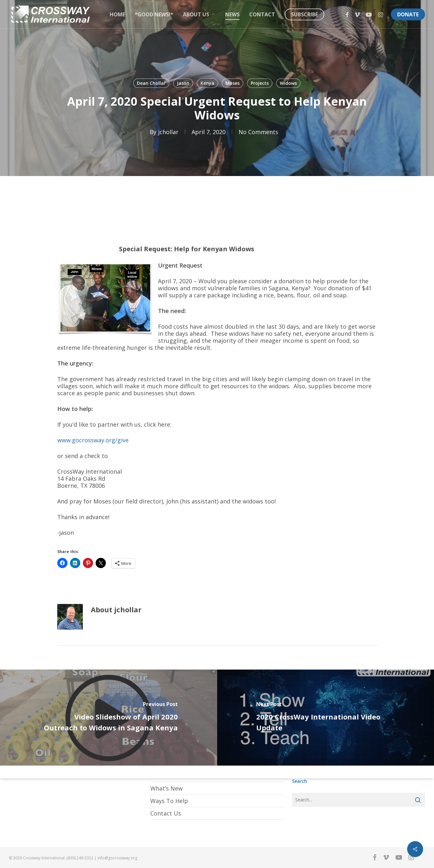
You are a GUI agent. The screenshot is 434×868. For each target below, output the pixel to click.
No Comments (258, 132)
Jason (183, 83)
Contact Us (166, 813)
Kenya (207, 83)
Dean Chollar (151, 83)
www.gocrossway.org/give (93, 440)
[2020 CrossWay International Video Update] (326, 718)
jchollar (168, 132)
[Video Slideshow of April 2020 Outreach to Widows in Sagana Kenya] (109, 718)
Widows (288, 83)
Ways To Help (169, 801)
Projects (260, 83)
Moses (233, 83)
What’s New (166, 788)
